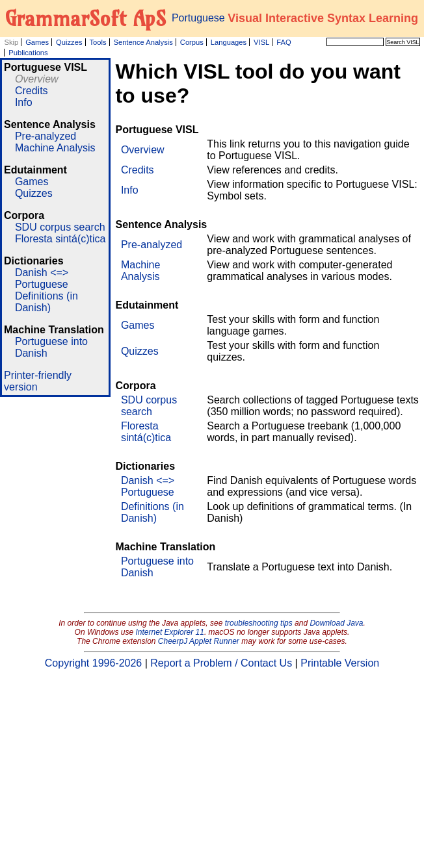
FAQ (284, 42)
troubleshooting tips (259, 623)
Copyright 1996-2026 (93, 663)
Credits (32, 91)
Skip (11, 42)
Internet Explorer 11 (170, 632)
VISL (261, 42)
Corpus (192, 42)
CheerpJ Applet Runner (199, 641)
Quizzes (69, 42)
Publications (28, 53)
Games (37, 42)
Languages (229, 42)
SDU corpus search (60, 227)
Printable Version (340, 663)
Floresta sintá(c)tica (60, 239)
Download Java (336, 623)
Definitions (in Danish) (46, 302)
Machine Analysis (55, 148)
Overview (37, 79)
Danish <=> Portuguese (42, 278)
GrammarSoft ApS (86, 18)
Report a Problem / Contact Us (221, 663)
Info (24, 102)
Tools (98, 42)
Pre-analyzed (46, 136)
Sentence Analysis (143, 42)
